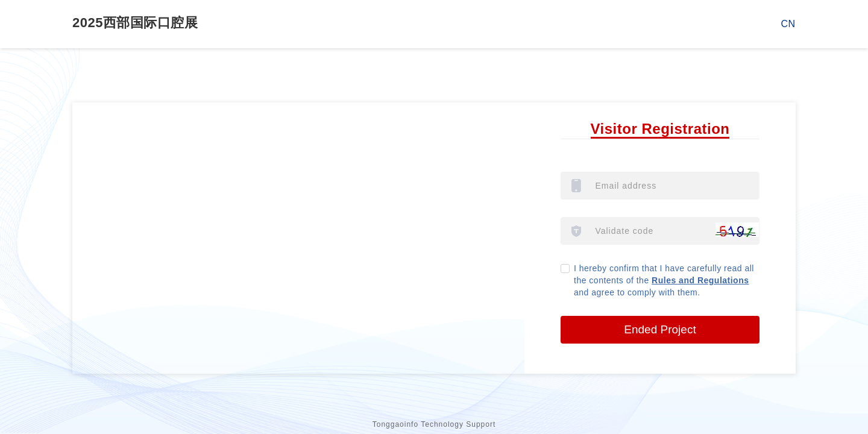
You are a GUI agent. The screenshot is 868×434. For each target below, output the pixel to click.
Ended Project (660, 329)
